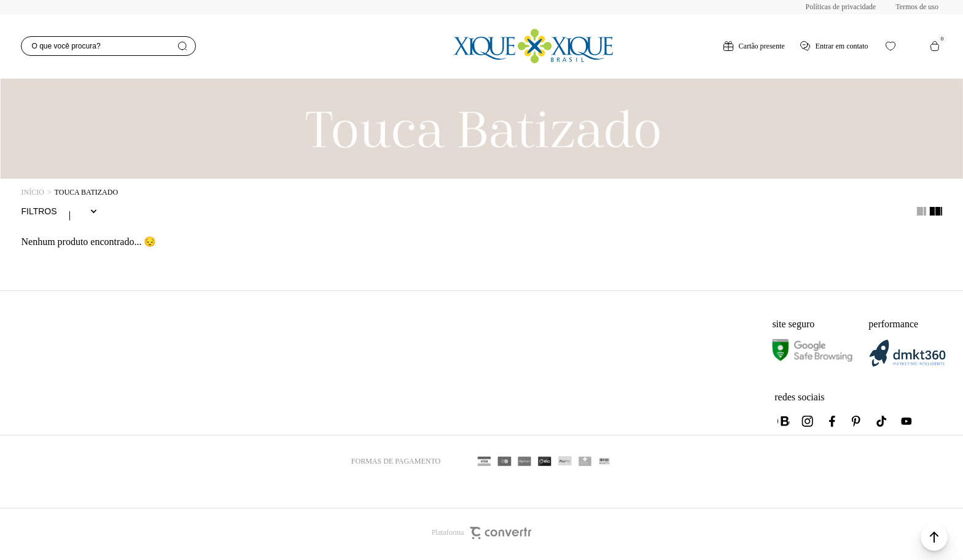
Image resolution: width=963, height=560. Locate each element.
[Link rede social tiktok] (882, 424)
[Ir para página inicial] (32, 192)
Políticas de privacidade (841, 7)
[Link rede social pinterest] (857, 424)
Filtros (39, 212)
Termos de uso (917, 7)
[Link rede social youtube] (906, 424)
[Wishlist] (891, 46)
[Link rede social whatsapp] (784, 424)
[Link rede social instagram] (808, 424)
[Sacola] (935, 46)
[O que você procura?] (108, 46)
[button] (934, 537)
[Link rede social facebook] (833, 424)
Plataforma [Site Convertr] (482, 535)
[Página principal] (533, 46)
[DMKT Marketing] (907, 367)
